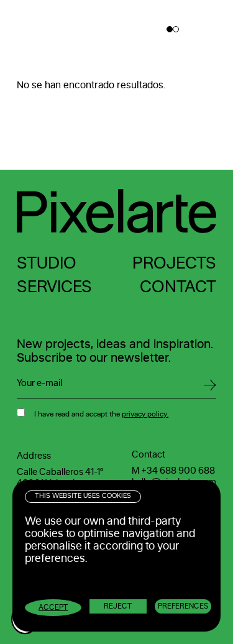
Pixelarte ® (56, 29)
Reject (118, 606)
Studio (47, 263)
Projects (174, 263)
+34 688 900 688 (178, 471)
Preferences (183, 606)
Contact (178, 287)
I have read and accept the (101, 414)
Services (54, 287)
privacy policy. (145, 414)
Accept (53, 607)
